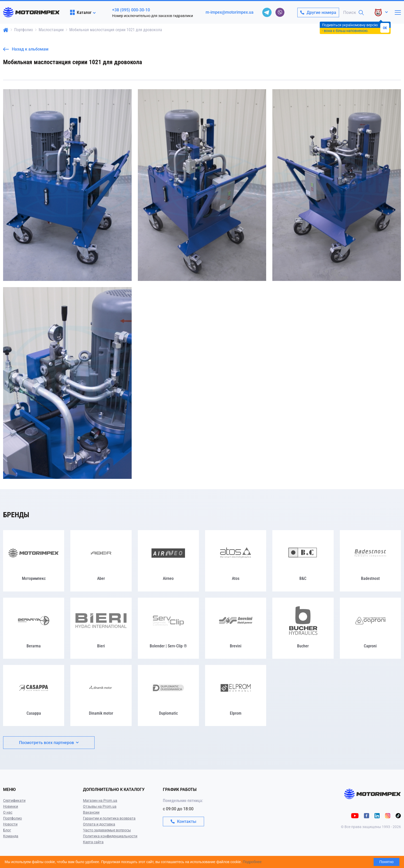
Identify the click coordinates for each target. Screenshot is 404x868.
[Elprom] (236, 695)
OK (385, 28)
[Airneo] (168, 561)
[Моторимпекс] (34, 561)
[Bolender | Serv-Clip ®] (168, 628)
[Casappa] (34, 695)
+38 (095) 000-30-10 (131, 10)
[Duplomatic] (168, 695)
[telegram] (267, 12)
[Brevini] (236, 628)
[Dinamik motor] (101, 695)
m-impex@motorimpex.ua (230, 12)
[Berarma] (34, 628)
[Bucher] (303, 628)
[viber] (280, 12)
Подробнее (252, 862)
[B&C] (303, 561)
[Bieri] (101, 628)
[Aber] (101, 561)
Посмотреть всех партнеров (49, 743)
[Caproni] (370, 628)
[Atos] (236, 561)
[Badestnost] (370, 561)
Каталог (81, 12)
